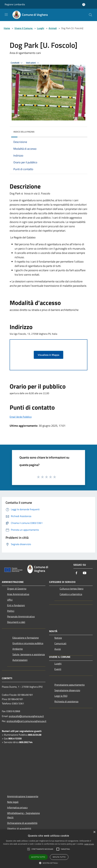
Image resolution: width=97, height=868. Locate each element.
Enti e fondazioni (16, 605)
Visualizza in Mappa (48, 355)
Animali (53, 28)
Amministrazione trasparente (23, 796)
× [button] (94, 832)
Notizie (58, 638)
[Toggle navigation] (6, 15)
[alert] (48, 849)
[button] (48, 863)
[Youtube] (85, 573)
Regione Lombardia (15, 4)
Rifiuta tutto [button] (59, 857)
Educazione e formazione (26, 638)
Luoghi (41, 28)
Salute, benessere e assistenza (29, 654)
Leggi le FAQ (61, 696)
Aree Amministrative (18, 594)
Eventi (58, 669)
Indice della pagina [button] (24, 132)
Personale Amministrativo (21, 616)
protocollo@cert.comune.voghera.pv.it (27, 721)
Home (7, 28)
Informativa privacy (17, 807)
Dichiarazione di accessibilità (22, 823)
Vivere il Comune (24, 28)
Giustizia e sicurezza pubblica (28, 643)
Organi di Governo (17, 589)
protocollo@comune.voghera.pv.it (26, 716)
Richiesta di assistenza (66, 701)
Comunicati (60, 643)
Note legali (13, 802)
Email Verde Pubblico (21, 417)
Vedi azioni (33, 63)
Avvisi (58, 649)
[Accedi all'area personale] (84, 5)
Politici (11, 611)
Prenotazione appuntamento (69, 685)
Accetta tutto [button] (38, 857)
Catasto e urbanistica (71, 594)
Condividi (17, 63)
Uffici (10, 600)
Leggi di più (89, 844)
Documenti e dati (16, 622)
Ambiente (18, 649)
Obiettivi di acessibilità (19, 829)
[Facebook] (76, 573)
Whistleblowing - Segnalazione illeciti (23, 815)
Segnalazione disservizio (67, 690)
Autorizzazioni (20, 660)
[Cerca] (90, 15)
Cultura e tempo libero (72, 589)
